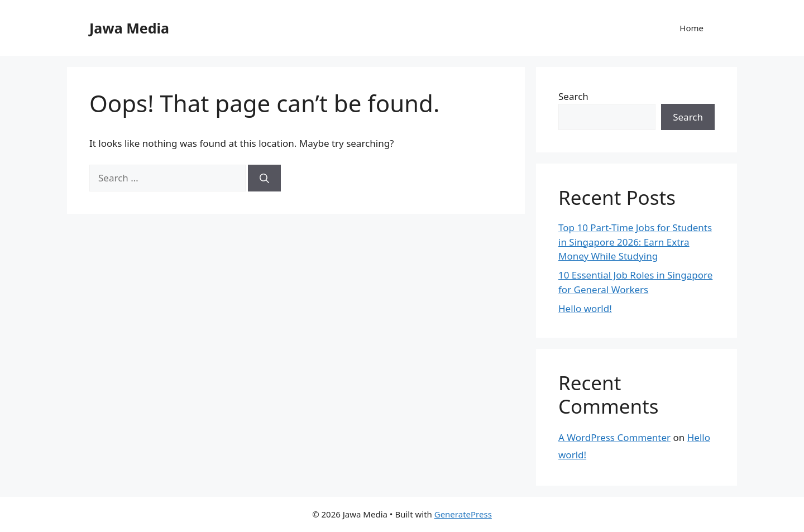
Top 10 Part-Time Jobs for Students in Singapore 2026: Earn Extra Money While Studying (635, 242)
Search (573, 96)
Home (691, 28)
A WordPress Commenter (614, 437)
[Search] (264, 178)
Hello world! (585, 308)
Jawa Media (129, 28)
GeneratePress (463, 514)
